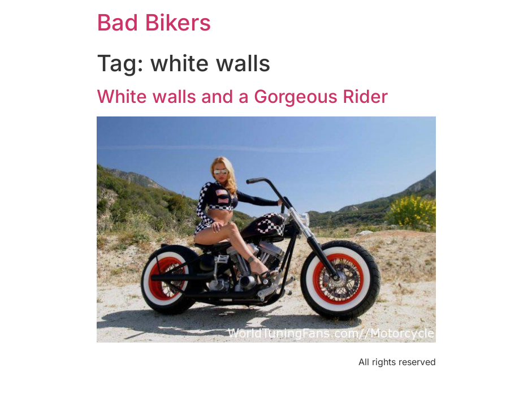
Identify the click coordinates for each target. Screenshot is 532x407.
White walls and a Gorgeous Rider (242, 96)
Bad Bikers (154, 22)
